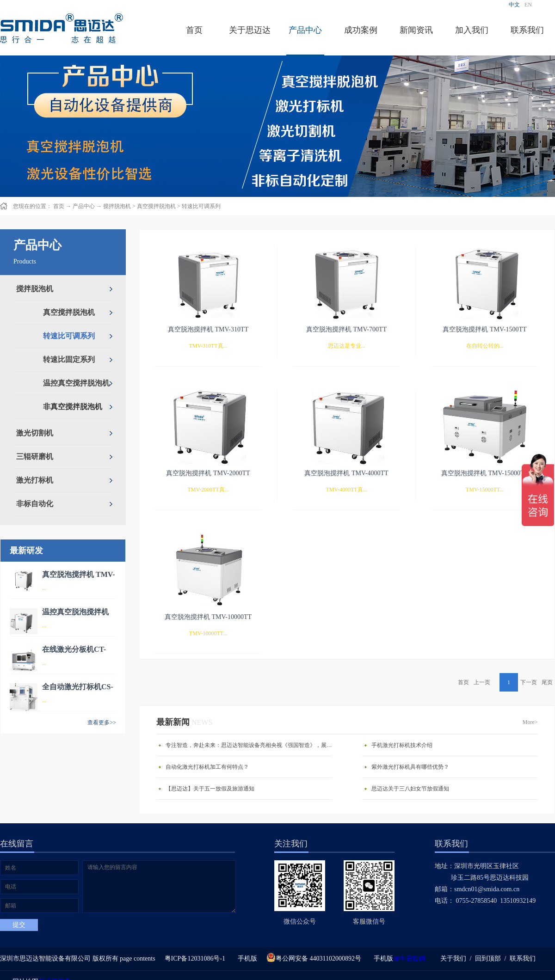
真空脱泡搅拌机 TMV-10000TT (208, 617)
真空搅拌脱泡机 (156, 206)
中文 (514, 5)
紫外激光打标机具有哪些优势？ (410, 767)
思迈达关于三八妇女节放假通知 (410, 789)
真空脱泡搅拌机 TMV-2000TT (208, 473)
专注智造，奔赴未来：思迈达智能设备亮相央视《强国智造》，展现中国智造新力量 (251, 745)
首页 (194, 30)
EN (528, 5)
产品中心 (84, 206)
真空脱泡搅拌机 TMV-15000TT (485, 473)
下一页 (529, 682)
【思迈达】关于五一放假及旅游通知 (210, 789)
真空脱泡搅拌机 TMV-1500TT (484, 329)
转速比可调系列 (201, 206)
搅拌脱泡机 (117, 206)
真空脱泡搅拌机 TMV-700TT (346, 329)
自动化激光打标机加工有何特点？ (207, 767)
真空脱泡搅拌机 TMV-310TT (208, 329)
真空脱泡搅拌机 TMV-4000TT (346, 473)
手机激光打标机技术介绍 (402, 745)
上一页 (482, 682)
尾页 (547, 682)
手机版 (246, 959)
